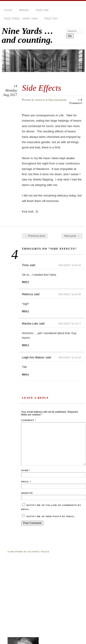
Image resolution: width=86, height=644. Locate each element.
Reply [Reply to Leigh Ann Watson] (26, 374)
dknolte (40, 100)
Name (26, 470)
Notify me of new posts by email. (51, 516)
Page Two (51, 19)
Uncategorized (58, 100)
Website (27, 493)
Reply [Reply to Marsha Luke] (26, 345)
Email (26, 482)
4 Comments (76, 101)
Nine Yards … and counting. (28, 35)
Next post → (72, 236)
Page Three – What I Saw (21, 19)
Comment (29, 420)
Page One (42, 10)
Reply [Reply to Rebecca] (26, 311)
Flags (8, 10)
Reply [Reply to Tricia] (26, 282)
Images (24, 10)
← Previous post (35, 236)
